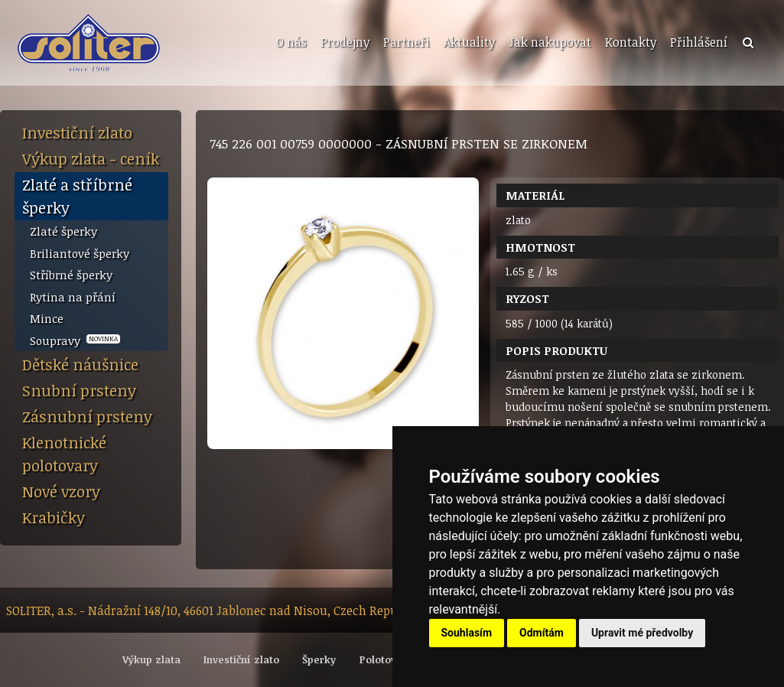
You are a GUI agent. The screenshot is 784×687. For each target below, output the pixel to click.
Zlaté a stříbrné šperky (77, 196)
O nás (291, 42)
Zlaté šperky (63, 231)
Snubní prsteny (79, 390)
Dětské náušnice (80, 364)
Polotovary (386, 659)
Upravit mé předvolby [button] (642, 633)
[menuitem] (290, 43)
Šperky (319, 659)
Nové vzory (61, 491)
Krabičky (54, 517)
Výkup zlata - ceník (91, 158)
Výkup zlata (151, 659)
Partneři (407, 42)
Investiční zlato (77, 132)
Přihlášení (699, 42)
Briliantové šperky (80, 253)
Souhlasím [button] (467, 633)
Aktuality (469, 42)
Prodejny (345, 42)
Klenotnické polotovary (64, 454)
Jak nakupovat (550, 42)
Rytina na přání (73, 297)
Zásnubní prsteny (87, 416)
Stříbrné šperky (71, 275)
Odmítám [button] (542, 633)
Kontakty (631, 42)
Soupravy (75, 340)
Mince (47, 318)
